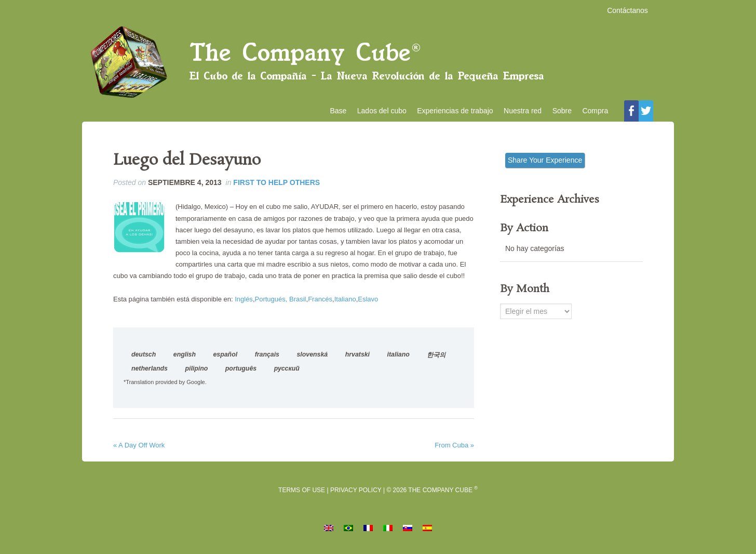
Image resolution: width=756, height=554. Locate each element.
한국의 (436, 357)
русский (287, 370)
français (267, 356)
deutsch (144, 356)
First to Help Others (276, 184)
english (185, 356)
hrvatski (357, 356)
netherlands (150, 370)
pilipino (196, 370)
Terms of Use (302, 492)
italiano (399, 356)
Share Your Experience (545, 162)
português (241, 370)
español (225, 356)
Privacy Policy (356, 492)
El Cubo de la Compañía (378, 63)
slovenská (313, 356)
